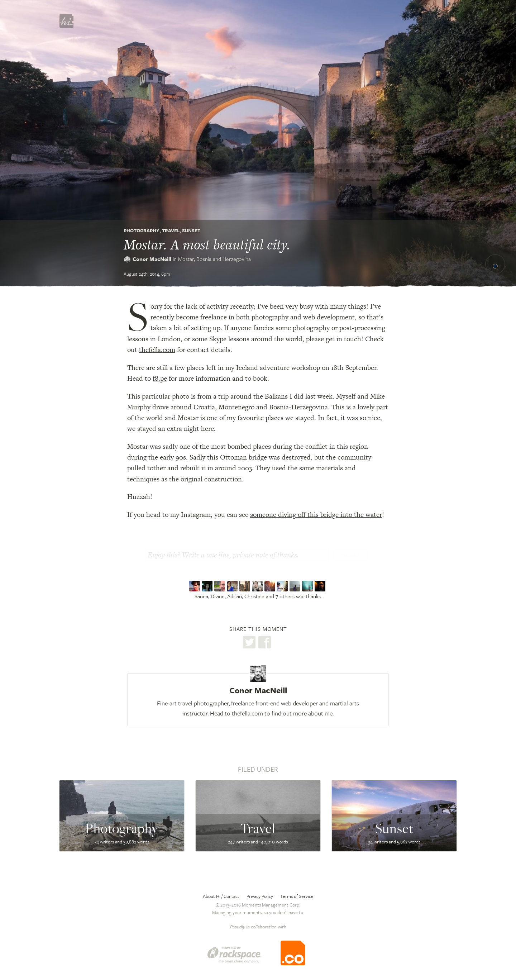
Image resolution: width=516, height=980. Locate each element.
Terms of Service (297, 896)
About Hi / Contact (221, 896)
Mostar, (214, 259)
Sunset (191, 230)
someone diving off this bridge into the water (316, 515)
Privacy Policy (260, 896)
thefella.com (157, 350)
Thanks (350, 556)
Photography (142, 230)
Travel (171, 230)
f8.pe (160, 378)
